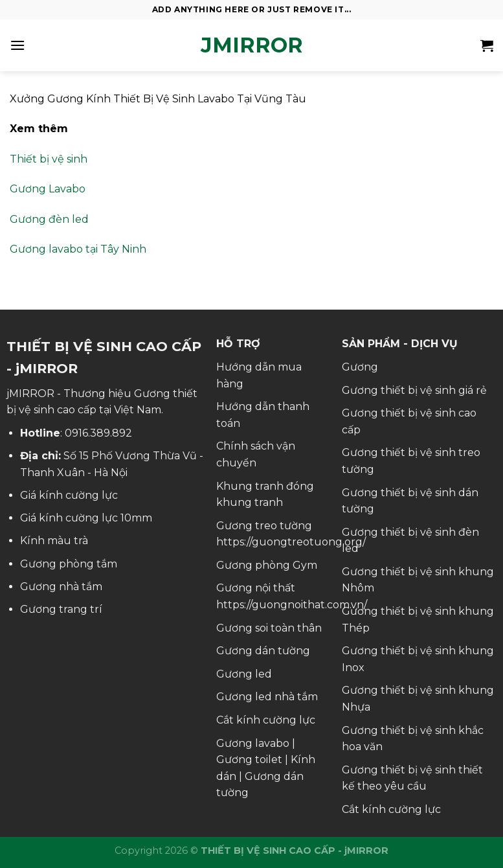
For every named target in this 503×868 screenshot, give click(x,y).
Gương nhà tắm (61, 587)
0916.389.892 (98, 433)
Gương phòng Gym (267, 565)
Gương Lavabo (48, 189)
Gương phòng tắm (69, 564)
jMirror (252, 45)
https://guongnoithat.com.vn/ (292, 605)
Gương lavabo (253, 743)
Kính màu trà (54, 541)
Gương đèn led (49, 219)
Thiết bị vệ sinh (49, 159)
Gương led (244, 674)
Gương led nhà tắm (267, 697)
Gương (360, 367)
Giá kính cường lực (69, 495)
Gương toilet (249, 759)
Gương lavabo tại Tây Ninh (78, 249)
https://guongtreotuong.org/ (291, 542)
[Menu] (17, 45)
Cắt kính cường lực (266, 720)
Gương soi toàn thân (269, 628)
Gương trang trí (61, 609)
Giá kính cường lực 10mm (86, 518)
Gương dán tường (263, 651)
